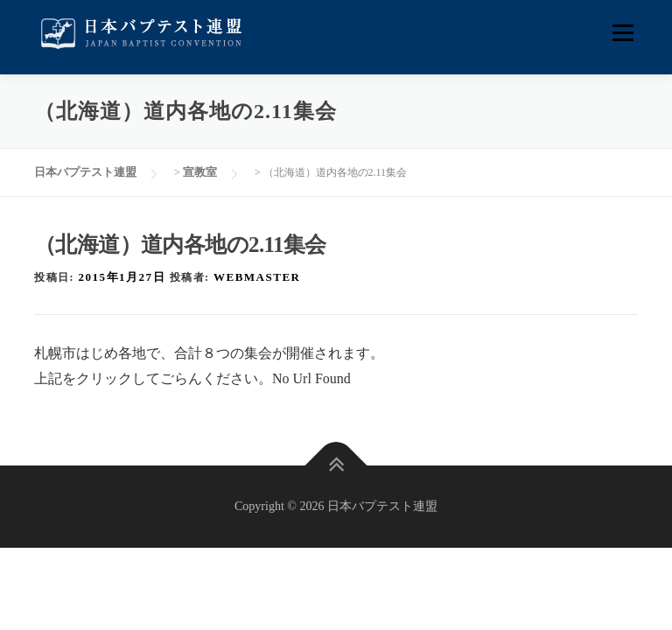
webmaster (257, 277)
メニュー (623, 33)
